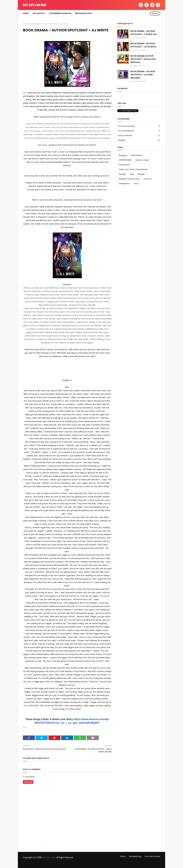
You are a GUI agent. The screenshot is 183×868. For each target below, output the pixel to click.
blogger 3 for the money (129, 179)
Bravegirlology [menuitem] (84, 13)
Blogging (123, 155)
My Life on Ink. (49, 857)
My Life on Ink (35, 5)
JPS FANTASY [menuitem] (39, 13)
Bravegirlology (135, 856)
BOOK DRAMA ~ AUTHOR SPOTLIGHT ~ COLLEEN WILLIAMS (143, 75)
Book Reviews (137, 155)
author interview (139, 135)
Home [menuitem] (26, 13)
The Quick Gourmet (139, 126)
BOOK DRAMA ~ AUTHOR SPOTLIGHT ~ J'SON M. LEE (143, 33)
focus (136, 184)
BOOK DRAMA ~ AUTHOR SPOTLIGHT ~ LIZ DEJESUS (143, 45)
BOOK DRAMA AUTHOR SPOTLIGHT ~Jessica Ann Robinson (143, 59)
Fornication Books (152, 856)
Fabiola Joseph (142, 160)
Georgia (122, 174)
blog (132, 174)
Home (25, 24)
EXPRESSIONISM (125, 160)
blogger (139, 140)
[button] (24, 727)
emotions (148, 179)
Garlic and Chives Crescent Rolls (133, 169)
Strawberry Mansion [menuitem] (60, 13)
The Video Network (139, 131)
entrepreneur (124, 184)
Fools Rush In (125, 165)
